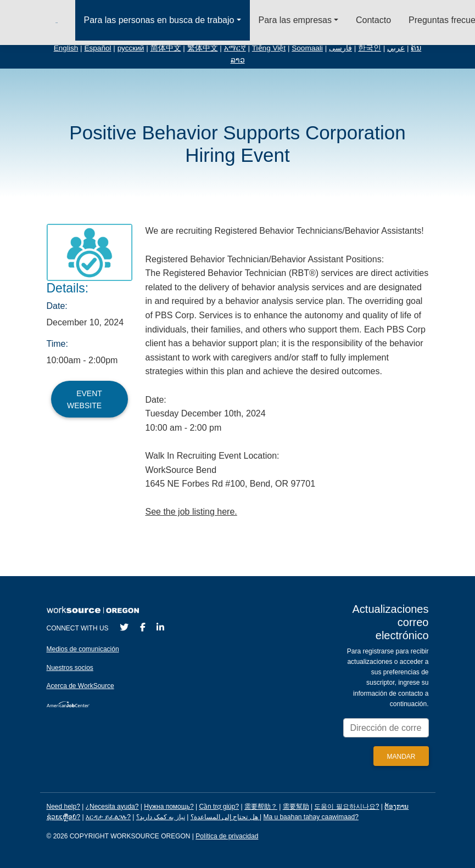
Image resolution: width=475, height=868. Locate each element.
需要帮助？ (261, 807)
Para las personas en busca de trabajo (159, 20)
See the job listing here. (191, 512)
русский (131, 48)
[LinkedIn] (160, 627)
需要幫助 (296, 807)
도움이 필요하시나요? (347, 807)
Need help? (63, 807)
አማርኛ (235, 48)
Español (97, 48)
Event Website (89, 399)
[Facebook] (143, 627)
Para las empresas (295, 20)
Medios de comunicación (83, 649)
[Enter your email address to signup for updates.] (386, 728)
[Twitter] (124, 627)
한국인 (370, 48)
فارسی (340, 48)
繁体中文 (203, 48)
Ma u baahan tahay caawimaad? (311, 817)
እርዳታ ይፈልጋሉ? (108, 817)
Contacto (373, 20)
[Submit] (401, 756)
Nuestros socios (70, 668)
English (66, 48)
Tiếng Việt (269, 48)
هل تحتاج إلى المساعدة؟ (224, 817)
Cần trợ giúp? (219, 807)
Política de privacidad (227, 836)
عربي (396, 48)
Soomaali (307, 48)
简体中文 (166, 48)
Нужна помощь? (169, 807)
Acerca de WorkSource (80, 686)
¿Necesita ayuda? (112, 807)
